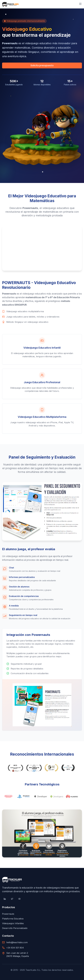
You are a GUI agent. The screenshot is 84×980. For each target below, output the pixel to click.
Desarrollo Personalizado (15, 928)
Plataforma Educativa (13, 919)
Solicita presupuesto (42, 65)
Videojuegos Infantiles (13, 923)
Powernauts (8, 914)
